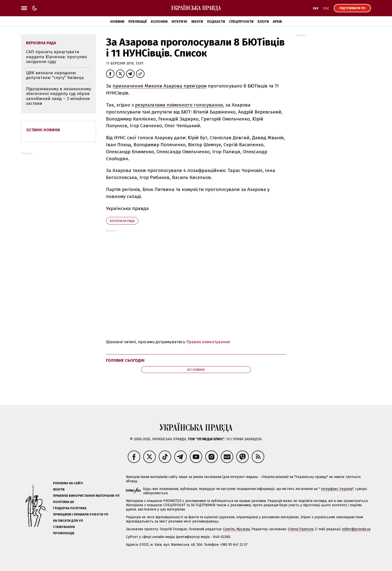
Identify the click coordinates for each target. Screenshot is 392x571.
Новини (117, 22)
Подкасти (216, 22)
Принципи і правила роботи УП (81, 514)
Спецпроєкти (241, 22)
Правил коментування (208, 342)
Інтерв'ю (179, 22)
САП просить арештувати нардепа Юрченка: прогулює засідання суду (56, 57)
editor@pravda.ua (356, 529)
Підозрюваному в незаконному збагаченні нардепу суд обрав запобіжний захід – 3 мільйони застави (58, 96)
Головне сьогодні (125, 360)
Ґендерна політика (70, 508)
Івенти (197, 22)
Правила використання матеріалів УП (86, 496)
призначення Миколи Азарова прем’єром (159, 86)
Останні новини (43, 130)
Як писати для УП (68, 521)
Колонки (159, 22)
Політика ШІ (63, 502)
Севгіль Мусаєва (236, 529)
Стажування (64, 527)
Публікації (137, 22)
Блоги (263, 22)
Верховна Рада (122, 221)
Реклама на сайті (68, 483)
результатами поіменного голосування (179, 105)
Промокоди (64, 533)
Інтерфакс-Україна (337, 489)
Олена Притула (301, 529)
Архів (277, 22)
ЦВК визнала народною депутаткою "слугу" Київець (55, 75)
